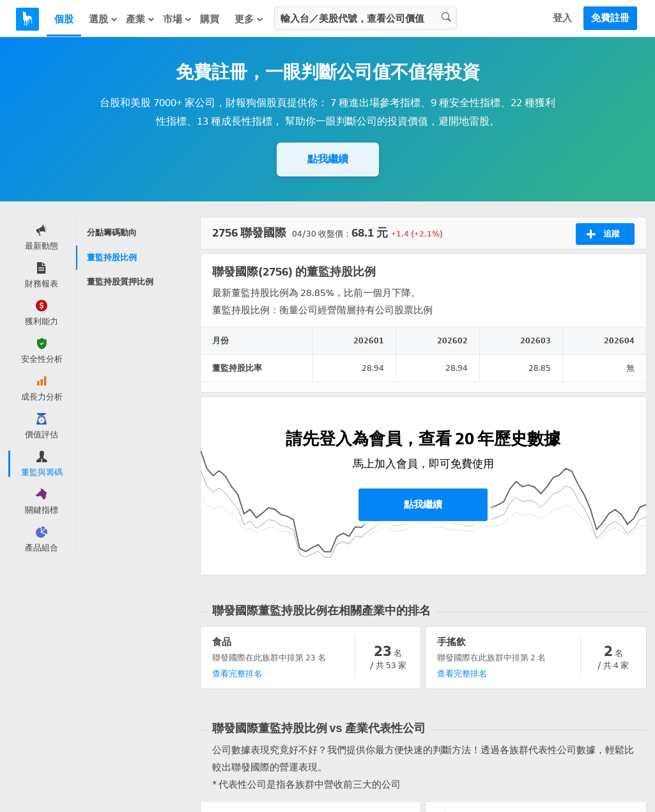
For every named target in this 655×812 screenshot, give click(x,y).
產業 (141, 19)
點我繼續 (328, 159)
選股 (104, 19)
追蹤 (603, 234)
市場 (178, 19)
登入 (562, 18)
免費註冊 (610, 18)
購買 (210, 19)
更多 (249, 19)
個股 (64, 19)
